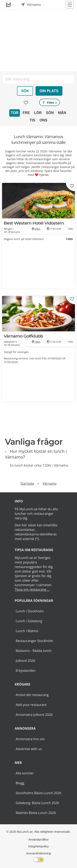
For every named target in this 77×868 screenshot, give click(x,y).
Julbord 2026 (25, 661)
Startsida (27, 483)
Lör (38, 113)
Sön (50, 113)
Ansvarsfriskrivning (38, 853)
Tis (32, 120)
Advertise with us (29, 749)
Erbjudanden (25, 670)
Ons (43, 120)
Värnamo (49, 483)
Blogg (20, 783)
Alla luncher (25, 773)
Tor (15, 113)
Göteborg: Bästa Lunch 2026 (37, 803)
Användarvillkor (38, 840)
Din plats (49, 91)
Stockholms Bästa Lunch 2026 (38, 793)
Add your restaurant (31, 705)
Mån (62, 113)
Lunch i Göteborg (29, 621)
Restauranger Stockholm (34, 641)
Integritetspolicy (39, 846)
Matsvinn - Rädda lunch (33, 651)
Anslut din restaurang (32, 695)
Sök (25, 91)
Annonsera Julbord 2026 (34, 715)
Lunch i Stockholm (30, 611)
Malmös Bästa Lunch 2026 (36, 813)
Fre (26, 113)
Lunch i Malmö (27, 631)
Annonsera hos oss (30, 739)
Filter (49, 102)
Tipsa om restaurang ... (32, 589)
